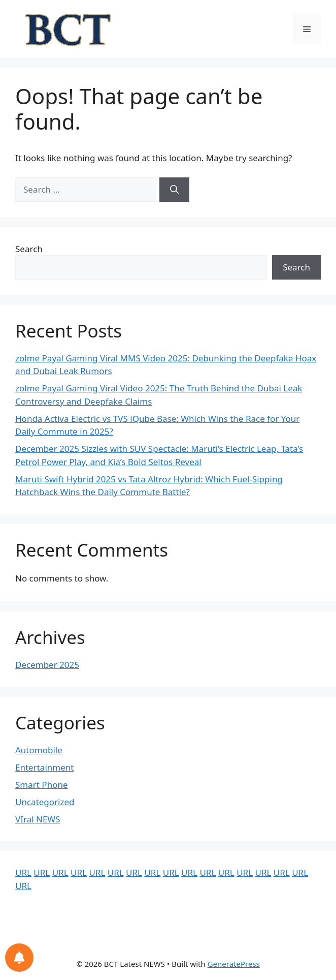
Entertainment (44, 767)
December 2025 (47, 665)
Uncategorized (45, 802)
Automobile (39, 750)
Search (29, 249)
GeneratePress (234, 964)
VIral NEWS (38, 819)
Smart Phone (42, 785)
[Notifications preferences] (19, 958)
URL (23, 872)
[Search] (174, 190)
